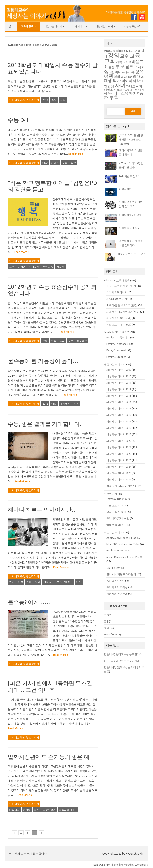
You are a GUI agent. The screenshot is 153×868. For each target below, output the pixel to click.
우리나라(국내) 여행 (118, 518)
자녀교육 (34, 267)
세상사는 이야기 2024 (119, 467)
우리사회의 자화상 (117, 587)
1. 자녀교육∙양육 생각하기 (24, 100)
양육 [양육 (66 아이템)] (139, 72)
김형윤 (22, 267)
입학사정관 (49, 810)
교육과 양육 (27, 26)
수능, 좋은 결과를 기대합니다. (45, 424)
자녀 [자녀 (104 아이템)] (120, 85)
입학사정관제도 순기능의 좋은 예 (49, 757)
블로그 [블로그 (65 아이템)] (131, 67)
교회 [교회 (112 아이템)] (110, 61)
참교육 (60, 267)
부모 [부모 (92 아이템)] (120, 66)
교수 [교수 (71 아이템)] (124, 56)
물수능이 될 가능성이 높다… (43, 361)
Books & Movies (116, 550)
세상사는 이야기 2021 (119, 447)
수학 (54, 341)
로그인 (108, 615)
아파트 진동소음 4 (129, 228)
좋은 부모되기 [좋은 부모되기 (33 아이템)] (137, 90)
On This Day (113, 568)
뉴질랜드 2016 (115, 505)
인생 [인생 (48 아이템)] (111, 86)
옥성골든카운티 (115, 581)
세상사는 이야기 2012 (119, 389)
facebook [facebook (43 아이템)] (119, 51)
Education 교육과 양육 (117, 280)
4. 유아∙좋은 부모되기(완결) (122, 305)
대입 (54, 404)
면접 (12, 582)
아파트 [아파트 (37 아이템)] (126, 72)
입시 (62, 341)
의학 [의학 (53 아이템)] (136, 81)
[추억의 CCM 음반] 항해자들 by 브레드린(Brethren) (131, 140)
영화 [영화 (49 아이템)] (117, 77)
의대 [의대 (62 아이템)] (136, 76)
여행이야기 (79, 26)
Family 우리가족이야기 (117, 332)
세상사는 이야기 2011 (119, 383)
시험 (20, 582)
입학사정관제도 (68, 810)
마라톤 (55, 163)
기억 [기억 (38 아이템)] (128, 62)
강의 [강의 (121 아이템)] (114, 55)
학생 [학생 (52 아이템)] (132, 93)
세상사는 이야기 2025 (119, 473)
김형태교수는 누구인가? (131, 254)
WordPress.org (113, 634)
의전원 (47, 582)
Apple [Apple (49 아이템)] (108, 51)
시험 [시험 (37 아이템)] (112, 72)
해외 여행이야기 (116, 525)
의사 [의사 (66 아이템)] (117, 80)
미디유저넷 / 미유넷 (130, 215)
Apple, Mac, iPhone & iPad (121, 538)
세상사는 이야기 (53, 26)
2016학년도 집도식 (130, 176)
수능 (54, 100)
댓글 (109, 628)
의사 (37, 582)
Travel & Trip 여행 (117, 499)
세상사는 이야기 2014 (119, 402)
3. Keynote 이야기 (117, 299)
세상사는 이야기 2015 (119, 408)
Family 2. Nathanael (117, 344)
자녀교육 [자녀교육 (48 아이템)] (132, 86)
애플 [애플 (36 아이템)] (132, 72)
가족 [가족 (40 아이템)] (138, 51)
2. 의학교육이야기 (117, 292)
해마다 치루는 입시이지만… (42, 509)
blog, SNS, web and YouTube (123, 544)
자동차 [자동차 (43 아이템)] (118, 90)
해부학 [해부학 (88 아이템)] (111, 97)
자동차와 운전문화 (117, 594)
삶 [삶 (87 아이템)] (106, 71)
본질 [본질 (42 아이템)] (111, 67)
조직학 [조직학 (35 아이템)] (126, 90)
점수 (63, 100)
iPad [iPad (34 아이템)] (128, 51)
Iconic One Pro (101, 865)
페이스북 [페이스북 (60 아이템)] (121, 93)
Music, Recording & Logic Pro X (124, 557)
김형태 (108, 654)
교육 (12, 267)
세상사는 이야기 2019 (119, 434)
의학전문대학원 (64, 582)
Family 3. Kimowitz (117, 350)
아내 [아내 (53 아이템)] (118, 72)
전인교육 (48, 267)
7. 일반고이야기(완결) (119, 325)
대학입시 (65, 404)
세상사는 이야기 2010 (119, 376)
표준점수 (82, 341)
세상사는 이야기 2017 (119, 421)
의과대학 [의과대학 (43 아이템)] (126, 77)
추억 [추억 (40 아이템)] (110, 93)
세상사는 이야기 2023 (119, 460)
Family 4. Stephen (116, 357)
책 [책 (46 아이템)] (105, 93)
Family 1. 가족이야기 (118, 337)
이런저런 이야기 (104, 26)
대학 (45, 163)
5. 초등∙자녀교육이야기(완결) (123, 312)
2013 (45, 100)
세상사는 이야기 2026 (119, 479)
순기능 (27, 810)
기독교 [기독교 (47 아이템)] (121, 62)
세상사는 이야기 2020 (119, 441)
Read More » (76, 154)
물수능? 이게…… (29, 602)
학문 (73, 163)
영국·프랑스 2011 (116, 512)
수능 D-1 (18, 120)
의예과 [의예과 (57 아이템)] (127, 81)
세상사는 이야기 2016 (119, 415)
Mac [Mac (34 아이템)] (133, 51)
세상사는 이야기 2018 (119, 428)
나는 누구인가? (132, 26)
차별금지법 (125, 189)
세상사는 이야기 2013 (119, 396)
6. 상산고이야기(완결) (119, 318)
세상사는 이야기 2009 (119, 370)
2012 (45, 404)
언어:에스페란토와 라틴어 (121, 574)
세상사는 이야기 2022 (119, 454)
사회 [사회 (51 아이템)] (141, 67)
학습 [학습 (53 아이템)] (140, 93)
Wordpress (141, 865)
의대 (29, 582)
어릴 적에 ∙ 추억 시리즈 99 (121, 486)
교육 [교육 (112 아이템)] (135, 55)
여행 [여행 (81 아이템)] (109, 76)
